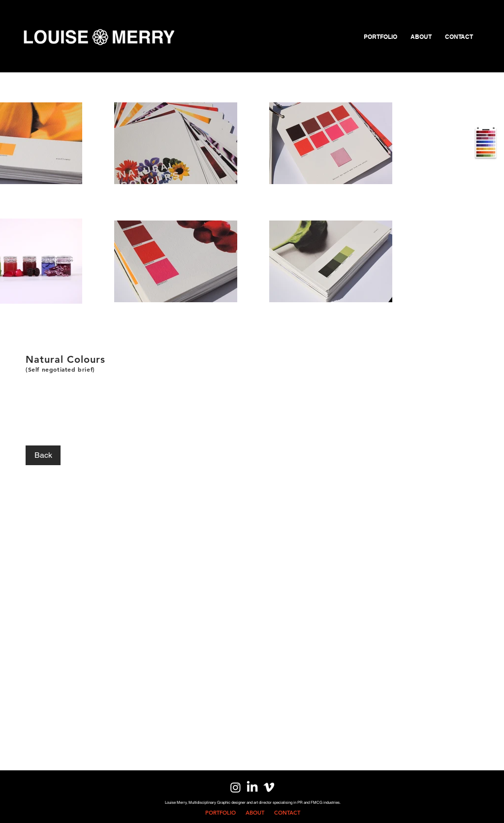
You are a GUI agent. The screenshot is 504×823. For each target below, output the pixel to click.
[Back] (43, 455)
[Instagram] (236, 787)
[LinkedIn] (252, 787)
